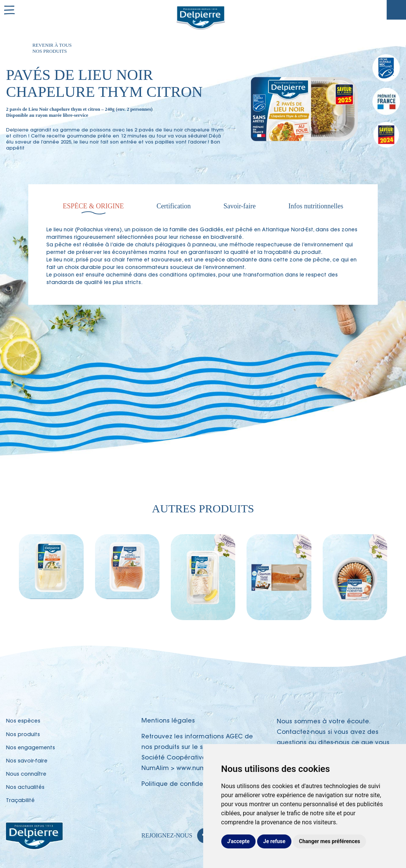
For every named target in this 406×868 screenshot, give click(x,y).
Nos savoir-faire (27, 761)
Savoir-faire (240, 206)
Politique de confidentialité (183, 784)
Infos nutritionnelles (316, 206)
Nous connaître (26, 775)
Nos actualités (25, 788)
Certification (174, 206)
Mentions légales (168, 721)
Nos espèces (23, 721)
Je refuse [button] (274, 841)
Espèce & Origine (93, 206)
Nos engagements (31, 748)
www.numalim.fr (201, 769)
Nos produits (23, 735)
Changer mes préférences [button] (329, 841)
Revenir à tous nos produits (52, 48)
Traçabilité (396, 10)
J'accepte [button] (239, 841)
